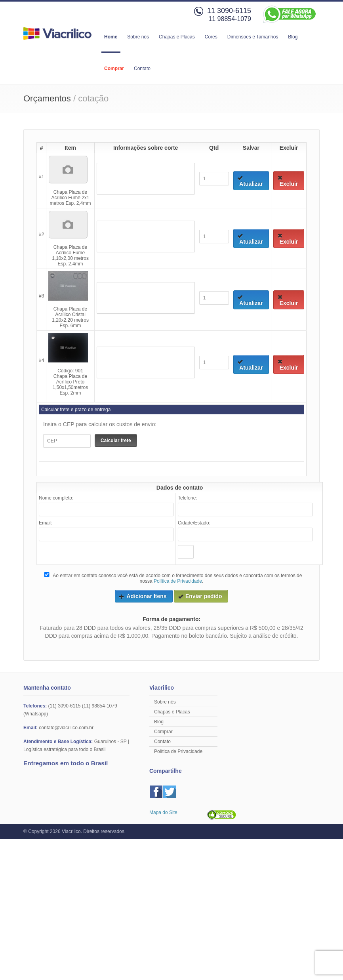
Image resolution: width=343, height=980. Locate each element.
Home (111, 37)
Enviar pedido (200, 596)
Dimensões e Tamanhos (253, 37)
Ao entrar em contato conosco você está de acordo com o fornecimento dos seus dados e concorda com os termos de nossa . (172, 578)
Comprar (114, 69)
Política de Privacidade (178, 581)
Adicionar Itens (143, 596)
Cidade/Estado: (194, 523)
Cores (211, 37)
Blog (293, 37)
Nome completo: (56, 498)
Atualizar (250, 181)
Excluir (288, 181)
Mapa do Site (163, 812)
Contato (142, 69)
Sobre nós (138, 37)
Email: (45, 523)
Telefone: (188, 498)
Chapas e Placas (177, 37)
